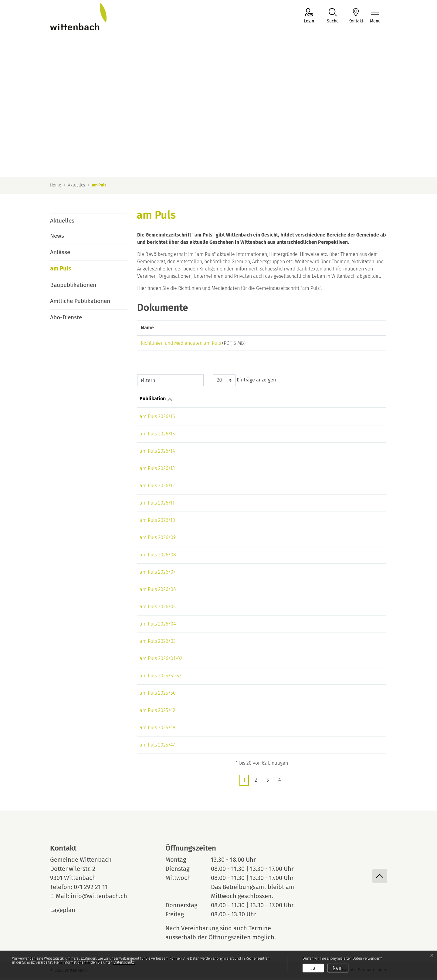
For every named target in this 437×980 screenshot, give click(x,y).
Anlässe (60, 252)
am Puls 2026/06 (158, 591)
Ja (313, 968)
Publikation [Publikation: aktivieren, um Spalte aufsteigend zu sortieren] (153, 401)
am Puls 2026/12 (157, 488)
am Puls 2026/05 (158, 609)
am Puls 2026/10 (157, 522)
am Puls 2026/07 (158, 574)
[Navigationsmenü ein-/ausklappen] (375, 16)
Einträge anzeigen (244, 382)
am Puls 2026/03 (158, 643)
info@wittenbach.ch (99, 898)
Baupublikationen (73, 285)
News (57, 236)
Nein (338, 968)
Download (359, 344)
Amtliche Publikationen (80, 301)
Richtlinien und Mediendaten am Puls (181, 343)
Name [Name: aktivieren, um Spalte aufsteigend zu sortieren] (147, 328)
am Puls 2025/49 (157, 712)
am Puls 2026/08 (158, 557)
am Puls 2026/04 (158, 626)
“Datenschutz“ (124, 962)
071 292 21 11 (91, 889)
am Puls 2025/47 (157, 747)
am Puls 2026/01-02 (161, 661)
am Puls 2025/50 (158, 695)
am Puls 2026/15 (157, 436)
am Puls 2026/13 (157, 470)
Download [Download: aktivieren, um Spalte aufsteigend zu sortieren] (346, 328)
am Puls (67, 271)
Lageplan (68, 912)
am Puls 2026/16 (157, 419)
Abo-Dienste (66, 317)
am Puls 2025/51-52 (161, 678)
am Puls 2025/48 (158, 730)
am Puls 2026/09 (158, 540)
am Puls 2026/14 (157, 453)
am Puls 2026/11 (157, 505)
